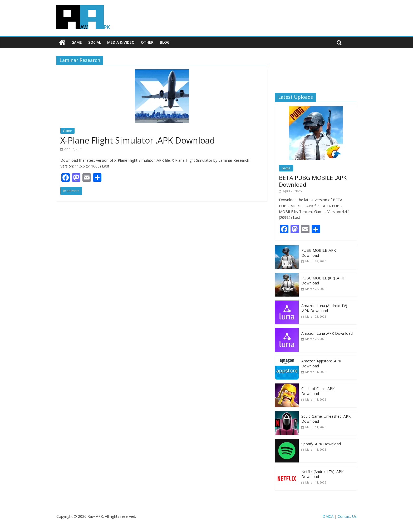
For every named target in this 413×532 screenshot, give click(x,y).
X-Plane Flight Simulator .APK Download (138, 140)
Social (95, 42)
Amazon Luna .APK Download (327, 333)
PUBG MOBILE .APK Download (319, 253)
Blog (165, 42)
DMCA (328, 516)
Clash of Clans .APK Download (318, 391)
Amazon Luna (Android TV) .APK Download (324, 308)
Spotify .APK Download (321, 444)
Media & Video (121, 42)
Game (77, 42)
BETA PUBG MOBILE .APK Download (313, 181)
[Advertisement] (316, 70)
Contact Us (347, 516)
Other (147, 42)
